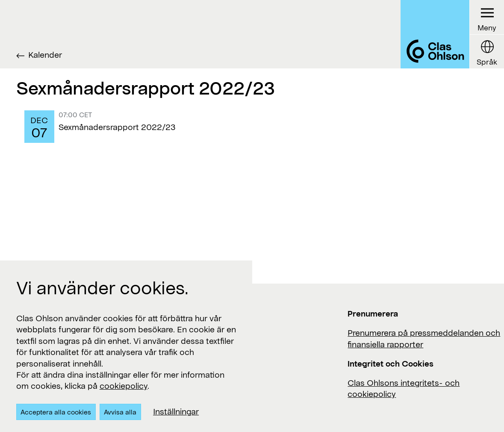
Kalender (45, 55)
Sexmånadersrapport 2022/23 (117, 127)
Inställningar (176, 411)
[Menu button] (487, 17)
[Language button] (487, 51)
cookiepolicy (124, 386)
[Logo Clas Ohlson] (435, 34)
